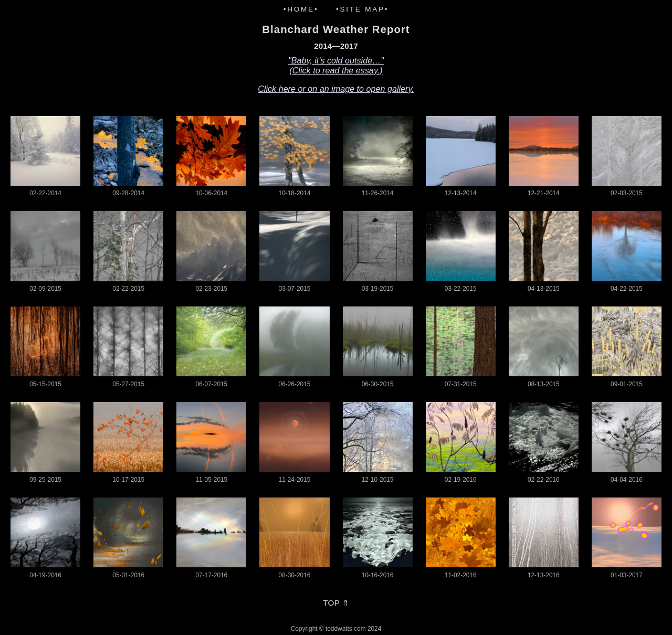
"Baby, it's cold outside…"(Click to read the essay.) (336, 65)
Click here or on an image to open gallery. (336, 89)
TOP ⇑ (336, 603)
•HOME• (301, 9)
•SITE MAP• (362, 9)
